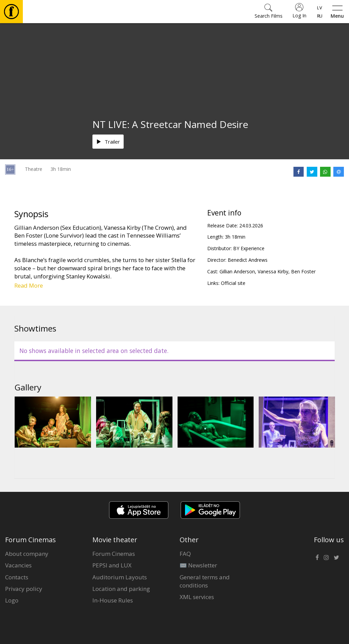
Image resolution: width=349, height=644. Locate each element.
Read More (29, 285)
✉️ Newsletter (198, 565)
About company (27, 554)
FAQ (185, 554)
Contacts (17, 577)
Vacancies (18, 565)
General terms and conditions (205, 581)
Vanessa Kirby (273, 271)
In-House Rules (113, 600)
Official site (233, 283)
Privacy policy (24, 589)
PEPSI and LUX (112, 565)
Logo (12, 600)
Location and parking (121, 589)
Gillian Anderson (237, 271)
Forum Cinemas (114, 554)
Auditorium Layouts (120, 577)
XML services (197, 597)
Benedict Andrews (248, 260)
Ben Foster (303, 271)
